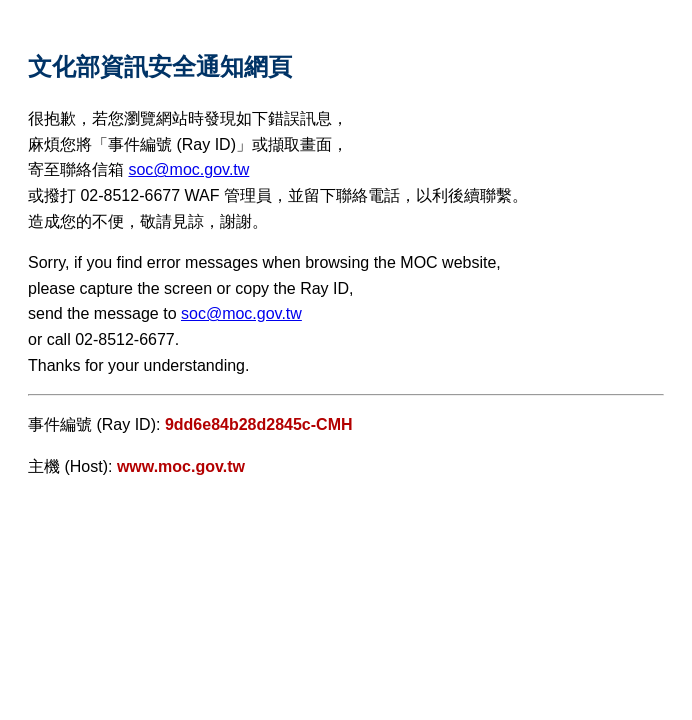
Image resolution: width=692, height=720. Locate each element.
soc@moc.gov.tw (188, 169)
